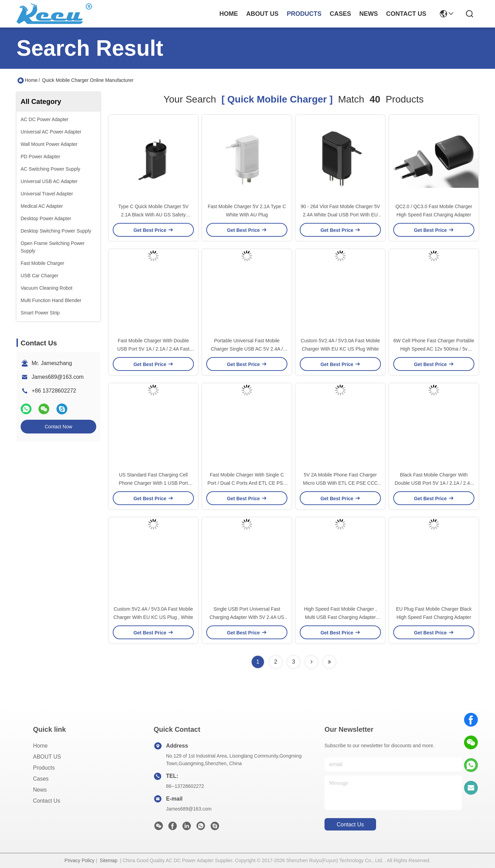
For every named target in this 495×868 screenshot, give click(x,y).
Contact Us (47, 801)
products (304, 14)
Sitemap (108, 860)
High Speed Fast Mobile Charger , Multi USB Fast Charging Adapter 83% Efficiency (340, 617)
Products (44, 768)
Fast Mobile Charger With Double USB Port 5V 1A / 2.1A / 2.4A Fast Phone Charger (153, 349)
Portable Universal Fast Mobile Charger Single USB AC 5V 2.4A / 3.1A (247, 349)
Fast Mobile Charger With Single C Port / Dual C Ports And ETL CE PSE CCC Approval (247, 483)
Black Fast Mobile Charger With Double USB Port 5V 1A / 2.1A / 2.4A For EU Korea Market (434, 483)
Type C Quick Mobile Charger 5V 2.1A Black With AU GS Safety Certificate (153, 215)
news (368, 14)
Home (229, 14)
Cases (41, 779)
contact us (406, 14)
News (40, 790)
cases (340, 14)
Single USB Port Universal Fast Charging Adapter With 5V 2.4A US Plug (247, 617)
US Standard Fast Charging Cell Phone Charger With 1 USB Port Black (153, 483)
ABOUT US (47, 757)
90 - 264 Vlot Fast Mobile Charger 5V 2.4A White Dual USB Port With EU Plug (340, 215)
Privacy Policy (80, 860)
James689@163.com (58, 377)
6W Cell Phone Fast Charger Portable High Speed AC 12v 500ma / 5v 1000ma (434, 349)
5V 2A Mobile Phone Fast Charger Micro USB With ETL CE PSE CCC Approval (340, 483)
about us (262, 14)
